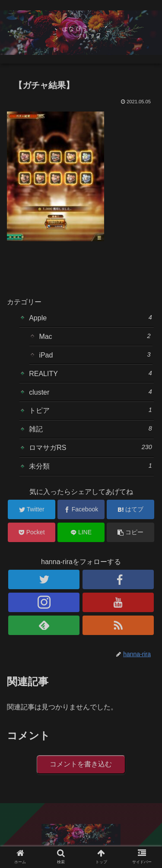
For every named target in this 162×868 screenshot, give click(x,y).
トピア (91, 410)
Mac (95, 336)
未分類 (91, 466)
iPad (95, 355)
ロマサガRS (91, 447)
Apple (91, 318)
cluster (91, 392)
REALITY (91, 373)
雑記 (91, 429)
